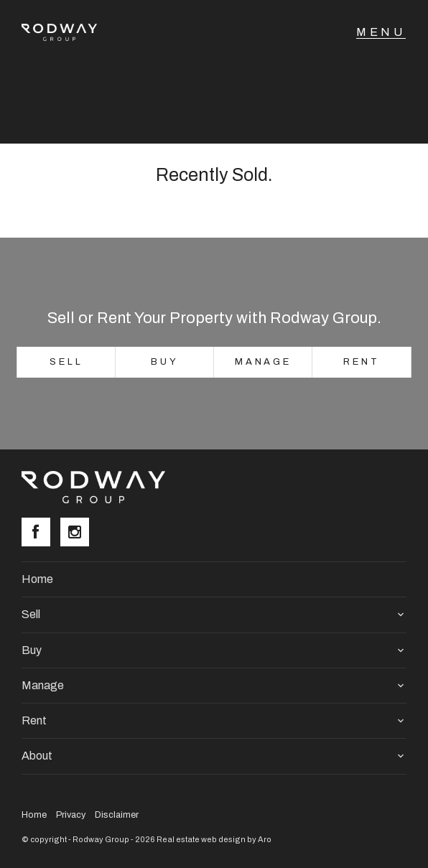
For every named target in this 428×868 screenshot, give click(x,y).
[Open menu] (381, 32)
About (37, 756)
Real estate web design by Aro (214, 839)
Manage (263, 362)
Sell (66, 362)
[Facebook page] (41, 533)
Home (37, 579)
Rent (362, 362)
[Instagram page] (78, 533)
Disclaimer (117, 815)
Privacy (71, 815)
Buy (165, 362)
